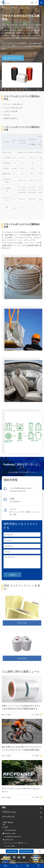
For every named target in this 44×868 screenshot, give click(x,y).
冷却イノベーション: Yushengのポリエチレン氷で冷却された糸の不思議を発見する (21, 707)
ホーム (6, 7)
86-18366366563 (15, 502)
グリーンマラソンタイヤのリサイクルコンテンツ (21, 790)
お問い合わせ (8, 822)
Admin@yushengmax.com (18, 491)
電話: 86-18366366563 (9, 829)
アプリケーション (9, 812)
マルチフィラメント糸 (12, 9)
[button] (22, 89)
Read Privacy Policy (26, 851)
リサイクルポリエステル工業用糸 (16, 11)
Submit (12, 575)
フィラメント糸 (23, 7)
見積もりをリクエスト (13, 58)
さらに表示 (37, 715)
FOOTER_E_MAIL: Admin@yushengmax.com (12, 835)
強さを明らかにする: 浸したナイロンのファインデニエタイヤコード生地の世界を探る (21, 748)
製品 (13, 7)
